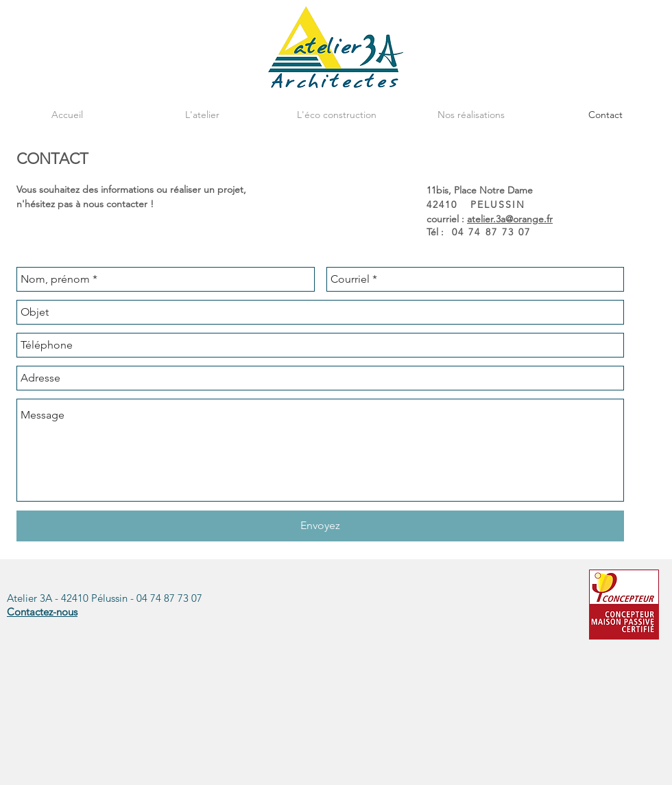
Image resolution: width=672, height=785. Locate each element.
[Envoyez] (320, 526)
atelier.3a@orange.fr (510, 219)
